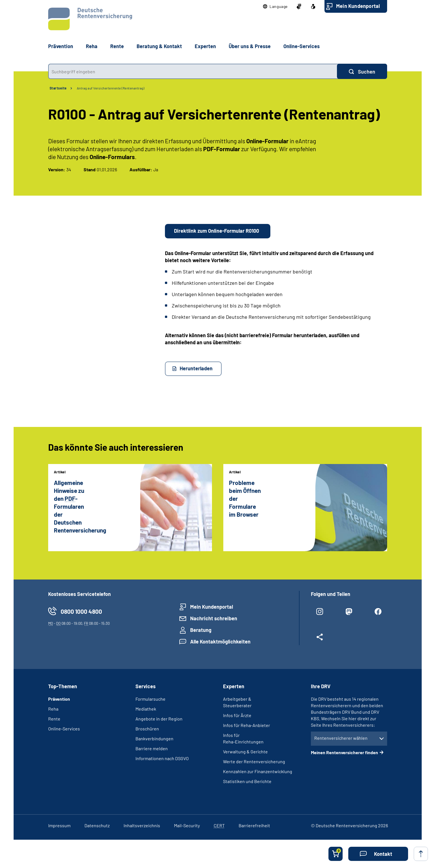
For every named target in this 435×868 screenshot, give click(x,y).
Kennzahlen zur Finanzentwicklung (258, 771)
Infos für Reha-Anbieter (247, 725)
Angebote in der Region (159, 719)
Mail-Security (187, 825)
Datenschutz (97, 825)
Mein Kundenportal (358, 6)
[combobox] (193, 71)
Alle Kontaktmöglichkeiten (220, 642)
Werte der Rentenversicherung (254, 761)
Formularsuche (150, 699)
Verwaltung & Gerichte (245, 752)
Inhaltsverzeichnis (142, 825)
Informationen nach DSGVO (162, 758)
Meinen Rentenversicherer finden (344, 752)
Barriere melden (152, 748)
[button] (275, 7)
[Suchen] (362, 71)
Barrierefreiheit (254, 825)
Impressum (59, 825)
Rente (54, 719)
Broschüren (147, 729)
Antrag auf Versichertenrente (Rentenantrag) (111, 88)
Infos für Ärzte (237, 715)
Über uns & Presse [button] (250, 46)
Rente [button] (117, 46)
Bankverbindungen (154, 738)
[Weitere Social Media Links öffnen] (320, 639)
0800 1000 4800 (81, 611)
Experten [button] (205, 46)
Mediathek (146, 709)
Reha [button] (92, 46)
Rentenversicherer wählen (341, 738)
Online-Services (302, 46)
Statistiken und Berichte (247, 781)
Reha (53, 709)
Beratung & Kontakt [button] (159, 46)
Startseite (58, 88)
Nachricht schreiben (214, 618)
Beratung (201, 630)
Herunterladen (196, 368)
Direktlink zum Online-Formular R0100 (217, 231)
